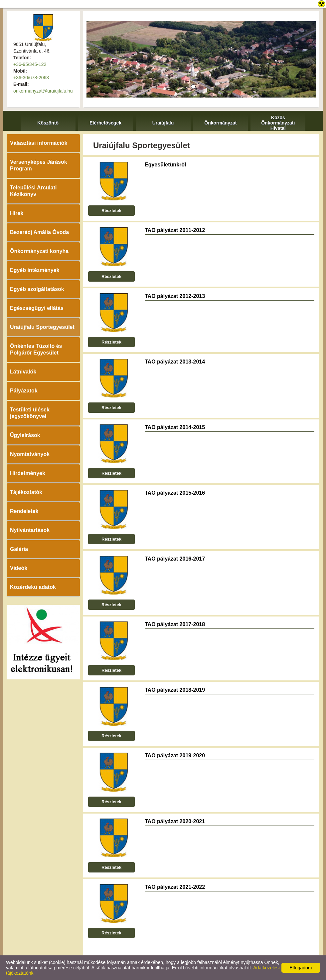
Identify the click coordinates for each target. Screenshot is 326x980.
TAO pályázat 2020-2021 (175, 821)
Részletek (111, 211)
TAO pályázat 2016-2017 (175, 559)
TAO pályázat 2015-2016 (175, 493)
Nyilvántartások (30, 530)
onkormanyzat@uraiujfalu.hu (43, 91)
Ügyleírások (25, 435)
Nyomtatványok (30, 454)
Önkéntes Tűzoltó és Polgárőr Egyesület (36, 349)
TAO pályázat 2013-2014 (175, 362)
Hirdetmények (28, 473)
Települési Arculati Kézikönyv (33, 191)
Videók (19, 568)
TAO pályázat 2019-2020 (175, 755)
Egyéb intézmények (35, 270)
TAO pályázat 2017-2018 (175, 624)
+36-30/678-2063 (31, 78)
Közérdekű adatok (33, 587)
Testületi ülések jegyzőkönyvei (30, 413)
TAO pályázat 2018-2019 (175, 690)
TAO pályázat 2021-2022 (175, 887)
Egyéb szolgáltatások (37, 289)
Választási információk (39, 143)
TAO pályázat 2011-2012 (175, 230)
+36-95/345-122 (30, 64)
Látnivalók (23, 372)
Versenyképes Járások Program (39, 165)
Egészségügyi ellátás (37, 308)
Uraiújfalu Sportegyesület (42, 327)
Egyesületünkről (165, 165)
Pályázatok (24, 391)
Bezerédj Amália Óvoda (39, 232)
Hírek (17, 213)
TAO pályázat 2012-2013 (175, 296)
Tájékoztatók (26, 492)
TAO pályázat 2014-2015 (175, 427)
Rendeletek (24, 511)
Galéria (19, 549)
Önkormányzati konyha (39, 251)
